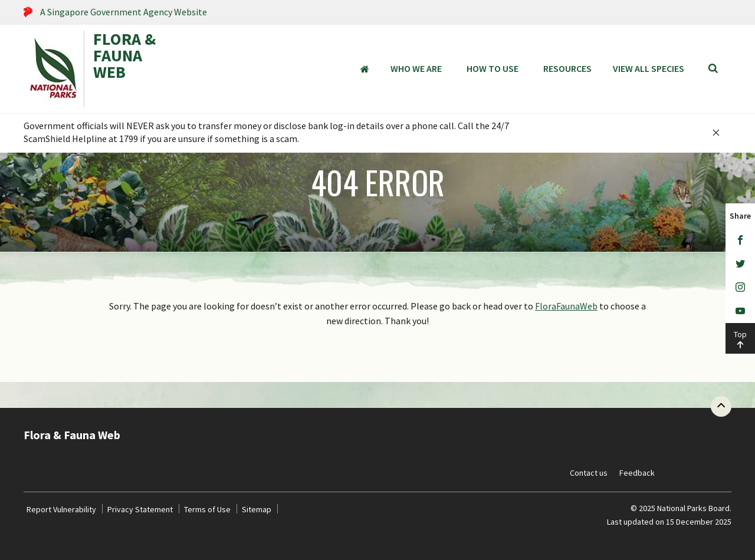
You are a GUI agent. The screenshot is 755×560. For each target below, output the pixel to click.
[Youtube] (740, 311)
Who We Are (416, 68)
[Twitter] (740, 264)
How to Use (493, 68)
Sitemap (257, 509)
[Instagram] (740, 288)
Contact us (589, 473)
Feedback (637, 473)
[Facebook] (740, 241)
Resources (567, 68)
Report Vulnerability (61, 509)
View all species (649, 68)
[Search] (713, 69)
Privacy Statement (140, 509)
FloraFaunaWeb (566, 306)
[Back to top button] (721, 406)
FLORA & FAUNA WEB (124, 57)
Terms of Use (207, 509)
